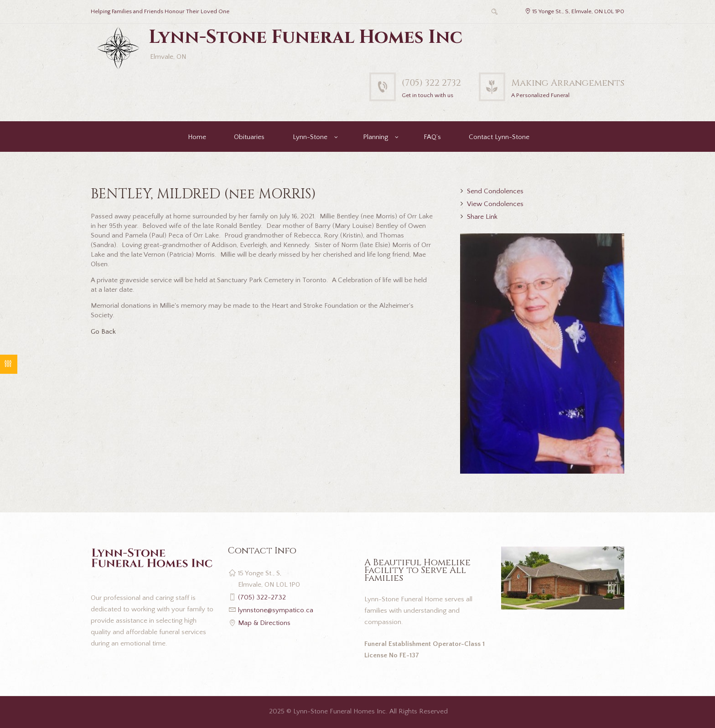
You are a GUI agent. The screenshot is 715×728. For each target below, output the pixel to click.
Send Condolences (495, 191)
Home (197, 137)
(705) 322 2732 (431, 83)
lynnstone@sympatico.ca (276, 610)
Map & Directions (264, 623)
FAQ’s (432, 137)
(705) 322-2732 (262, 597)
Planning (376, 137)
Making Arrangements (568, 83)
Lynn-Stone (310, 137)
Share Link (482, 217)
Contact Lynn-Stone (499, 137)
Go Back (103, 332)
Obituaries (249, 137)
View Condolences (495, 204)
